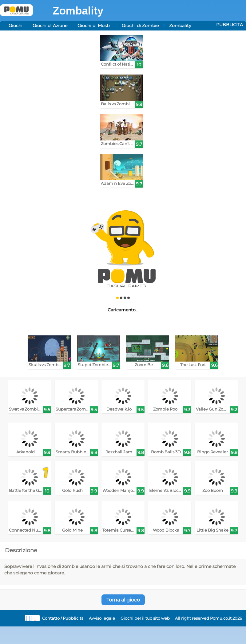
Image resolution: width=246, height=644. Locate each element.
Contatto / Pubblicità (63, 618)
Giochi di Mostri (95, 26)
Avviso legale (102, 618)
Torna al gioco (123, 600)
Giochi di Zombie (140, 26)
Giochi (16, 26)
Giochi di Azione (50, 26)
